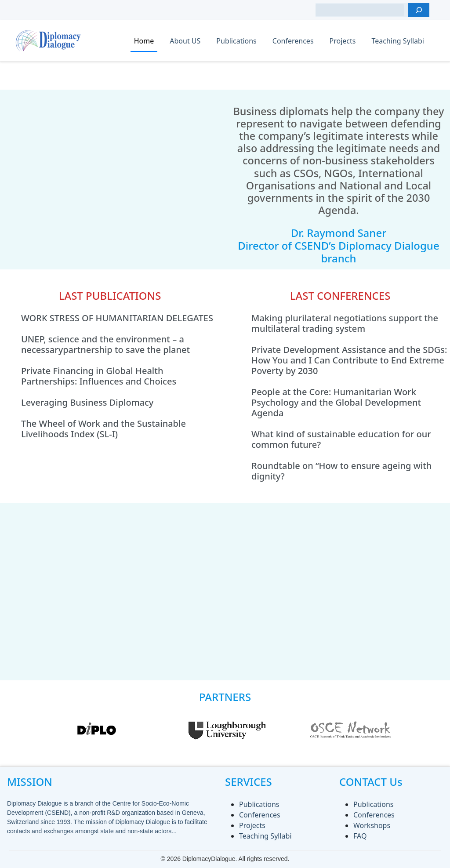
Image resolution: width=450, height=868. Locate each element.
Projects (343, 41)
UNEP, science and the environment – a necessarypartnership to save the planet (105, 345)
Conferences (293, 41)
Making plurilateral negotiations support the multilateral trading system (345, 323)
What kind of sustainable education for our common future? (341, 439)
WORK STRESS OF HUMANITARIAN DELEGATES (117, 318)
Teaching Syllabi (398, 41)
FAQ (360, 836)
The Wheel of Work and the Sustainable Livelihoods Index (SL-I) (103, 429)
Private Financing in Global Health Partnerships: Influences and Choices (99, 376)
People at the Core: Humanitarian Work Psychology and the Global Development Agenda (336, 403)
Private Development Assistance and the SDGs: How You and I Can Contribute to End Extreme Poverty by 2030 (349, 360)
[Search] (419, 10)
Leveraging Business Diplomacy (87, 403)
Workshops (372, 825)
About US (185, 41)
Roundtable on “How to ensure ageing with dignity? (341, 471)
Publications (236, 41)
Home (144, 41)
